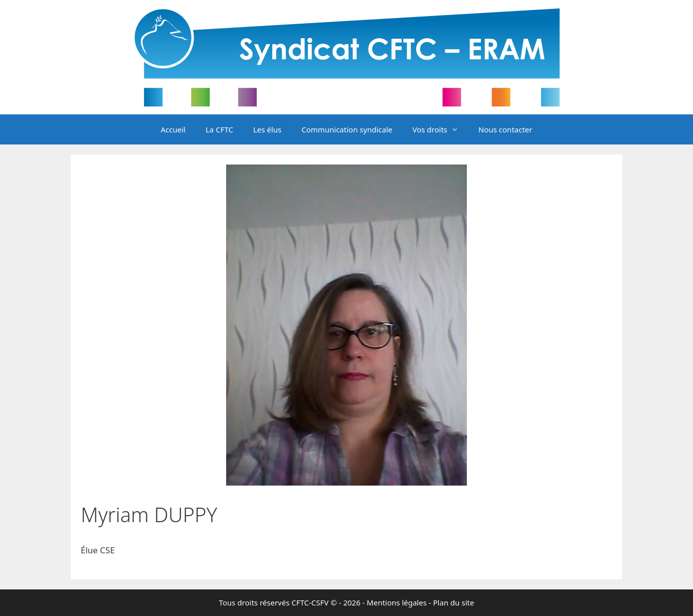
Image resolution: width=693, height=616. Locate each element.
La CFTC (219, 129)
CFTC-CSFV (310, 602)
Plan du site (454, 602)
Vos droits (440, 129)
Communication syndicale (347, 129)
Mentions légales (397, 602)
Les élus (267, 129)
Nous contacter (505, 129)
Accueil (173, 129)
